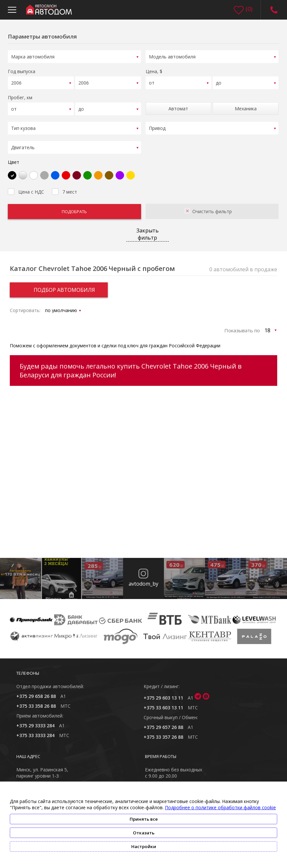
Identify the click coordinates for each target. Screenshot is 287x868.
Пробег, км (20, 95)
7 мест (64, 187)
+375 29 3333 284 (35, 721)
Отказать (144, 833)
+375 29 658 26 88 (36, 692)
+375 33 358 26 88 (36, 702)
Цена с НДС (26, 187)
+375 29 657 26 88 (163, 723)
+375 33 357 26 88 (163, 733)
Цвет (14, 158)
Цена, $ (154, 70)
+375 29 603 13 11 (163, 694)
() (249, 9)
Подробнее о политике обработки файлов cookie (220, 807)
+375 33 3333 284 (35, 731)
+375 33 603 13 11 (163, 703)
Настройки (144, 846)
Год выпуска (22, 70)
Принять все (144, 819)
